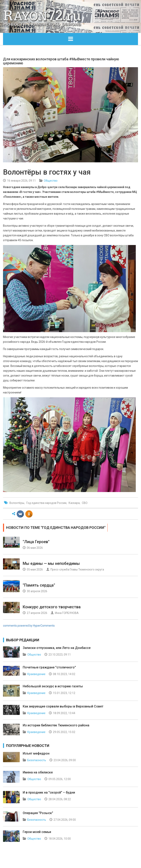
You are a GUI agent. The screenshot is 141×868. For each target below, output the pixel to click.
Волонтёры (17, 503)
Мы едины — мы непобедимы (51, 563)
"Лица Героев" (36, 542)
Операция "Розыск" (38, 813)
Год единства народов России (46, 503)
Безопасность (37, 760)
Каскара (74, 503)
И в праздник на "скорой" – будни (49, 792)
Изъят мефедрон (36, 753)
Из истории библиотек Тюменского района (56, 725)
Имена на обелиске (38, 772)
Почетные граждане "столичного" (49, 667)
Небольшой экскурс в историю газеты (53, 686)
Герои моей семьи (37, 832)
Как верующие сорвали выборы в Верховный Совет (63, 706)
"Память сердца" (39, 585)
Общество (51, 181)
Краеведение (36, 674)
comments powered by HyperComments (29, 626)
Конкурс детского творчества (52, 607)
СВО (85, 503)
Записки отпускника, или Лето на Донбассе (57, 648)
